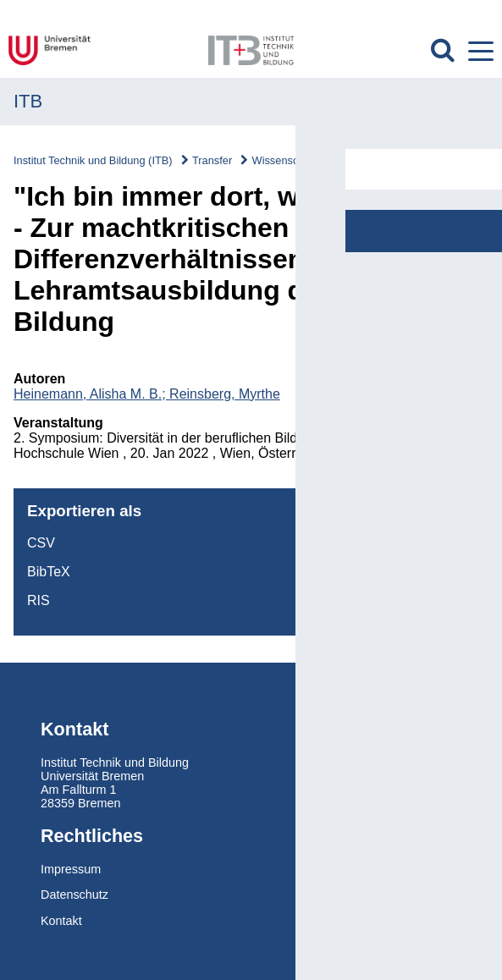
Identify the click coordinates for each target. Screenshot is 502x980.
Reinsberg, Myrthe (225, 394)
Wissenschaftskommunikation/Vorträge (345, 160)
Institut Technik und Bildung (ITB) (93, 160)
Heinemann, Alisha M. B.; (91, 394)
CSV (41, 543)
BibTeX (49, 572)
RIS (39, 600)
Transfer (212, 160)
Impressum (71, 869)
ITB (28, 101)
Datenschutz (74, 895)
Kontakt (61, 921)
